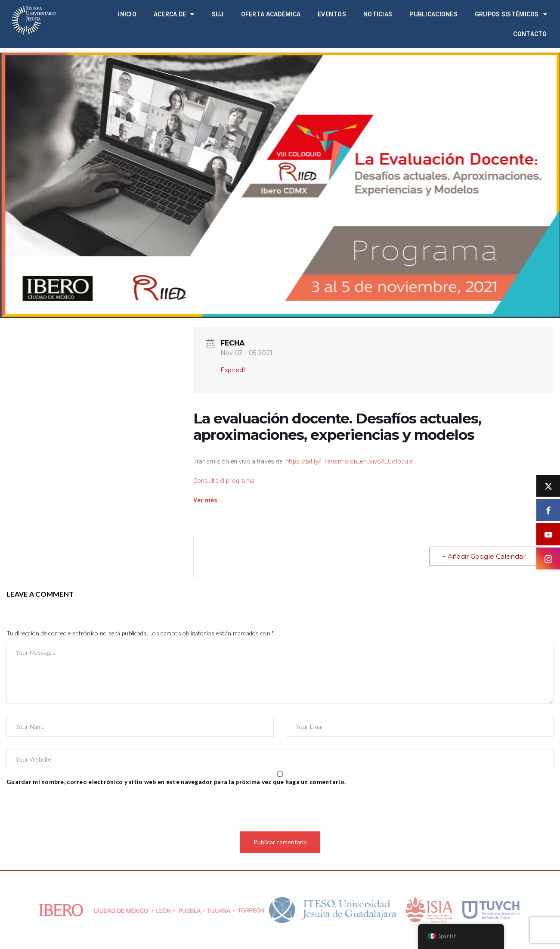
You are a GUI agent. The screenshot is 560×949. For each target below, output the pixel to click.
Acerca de (174, 14)
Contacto (530, 34)
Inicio (127, 14)
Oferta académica (271, 14)
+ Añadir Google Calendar (484, 556)
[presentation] (72, 810)
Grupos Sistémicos (511, 14)
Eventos (332, 14)
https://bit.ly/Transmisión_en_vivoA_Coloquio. (350, 461)
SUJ (218, 14)
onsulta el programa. (227, 481)
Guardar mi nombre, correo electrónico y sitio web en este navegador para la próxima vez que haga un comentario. (176, 782)
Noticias (378, 14)
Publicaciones (433, 14)
